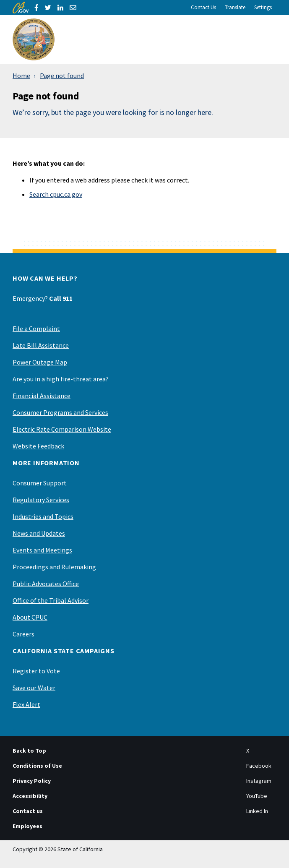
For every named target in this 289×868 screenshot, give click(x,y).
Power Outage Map (40, 362)
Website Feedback (38, 446)
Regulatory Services (41, 500)
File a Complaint (36, 328)
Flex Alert (26, 704)
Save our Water (34, 688)
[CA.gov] (21, 8)
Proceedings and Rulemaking (54, 567)
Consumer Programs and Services (60, 412)
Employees (27, 826)
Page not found (62, 76)
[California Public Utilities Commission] (34, 39)
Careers (23, 634)
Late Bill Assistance (41, 345)
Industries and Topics (43, 516)
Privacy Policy (32, 781)
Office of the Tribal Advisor (51, 600)
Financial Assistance (42, 396)
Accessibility (30, 796)
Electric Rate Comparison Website (62, 429)
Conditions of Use (37, 766)
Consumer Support (40, 483)
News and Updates (39, 533)
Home (21, 76)
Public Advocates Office (46, 584)
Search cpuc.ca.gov (56, 194)
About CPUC (30, 617)
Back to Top (29, 751)
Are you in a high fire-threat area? (61, 379)
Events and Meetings (42, 550)
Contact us (28, 811)
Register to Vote (36, 671)
